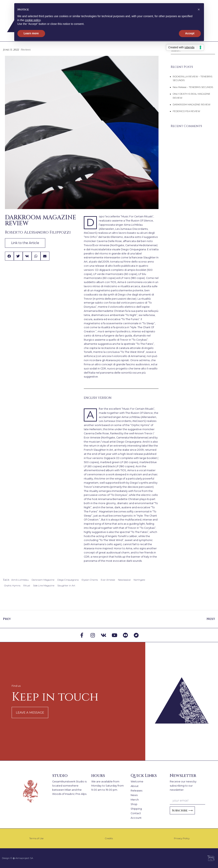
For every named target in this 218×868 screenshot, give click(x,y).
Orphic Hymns (12, 586)
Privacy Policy (182, 838)
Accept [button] (190, 33)
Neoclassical (124, 580)
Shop (134, 804)
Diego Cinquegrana (68, 580)
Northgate (139, 580)
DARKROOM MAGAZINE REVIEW (192, 105)
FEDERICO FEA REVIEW (186, 111)
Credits (109, 838)
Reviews (26, 50)
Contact (136, 813)
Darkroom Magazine (43, 580)
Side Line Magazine (44, 586)
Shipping (136, 809)
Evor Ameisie (108, 580)
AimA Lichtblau (20, 580)
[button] (9, 256)
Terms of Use (36, 838)
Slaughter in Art (66, 586)
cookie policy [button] (33, 20)
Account (136, 818)
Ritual (27, 586)
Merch (135, 800)
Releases (136, 791)
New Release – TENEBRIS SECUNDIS (193, 87)
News (134, 795)
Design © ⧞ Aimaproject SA (17, 858)
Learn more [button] (31, 33)
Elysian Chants (90, 580)
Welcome (137, 782)
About (135, 786)
